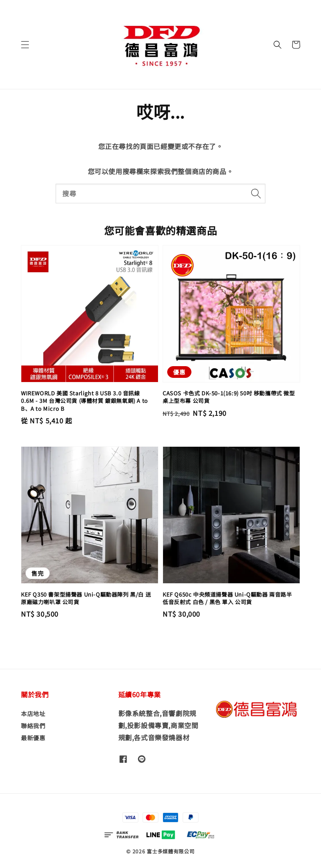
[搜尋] (256, 193)
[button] (25, 45)
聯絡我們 (33, 726)
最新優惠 (33, 738)
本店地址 (33, 714)
